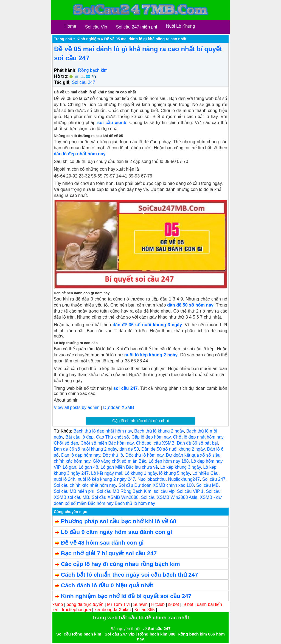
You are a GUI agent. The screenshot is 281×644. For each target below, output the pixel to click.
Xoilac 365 (144, 610)
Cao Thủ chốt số (113, 437)
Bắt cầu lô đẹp (79, 437)
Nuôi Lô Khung (181, 26)
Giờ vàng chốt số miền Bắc (120, 461)
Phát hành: (65, 70)
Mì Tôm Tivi (118, 604)
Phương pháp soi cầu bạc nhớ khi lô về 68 (119, 521)
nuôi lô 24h (64, 479)
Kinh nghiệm (88, 39)
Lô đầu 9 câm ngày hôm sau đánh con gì (116, 532)
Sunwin (140, 604)
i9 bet (174, 604)
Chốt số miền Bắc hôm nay (107, 443)
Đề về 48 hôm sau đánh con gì (102, 543)
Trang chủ (63, 39)
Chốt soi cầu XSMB (155, 443)
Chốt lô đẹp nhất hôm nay (198, 437)
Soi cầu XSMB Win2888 (115, 497)
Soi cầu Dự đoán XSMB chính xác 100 (156, 485)
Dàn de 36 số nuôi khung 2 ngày (85, 449)
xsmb (58, 604)
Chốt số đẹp (66, 443)
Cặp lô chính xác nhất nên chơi (140, 421)
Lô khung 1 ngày (141, 473)
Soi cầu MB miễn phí (74, 491)
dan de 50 (129, 449)
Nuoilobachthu (151, 479)
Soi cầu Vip (96, 27)
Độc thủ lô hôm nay (144, 455)
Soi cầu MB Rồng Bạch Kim (124, 491)
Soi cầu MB (207, 485)
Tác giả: (62, 82)
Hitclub (158, 604)
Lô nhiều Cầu (205, 473)
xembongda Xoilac (113, 610)
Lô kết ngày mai (107, 473)
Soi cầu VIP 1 (190, 491)
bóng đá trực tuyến (85, 604)
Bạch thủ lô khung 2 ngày (159, 431)
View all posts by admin (77, 407)
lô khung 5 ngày (175, 473)
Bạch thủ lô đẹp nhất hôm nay (102, 431)
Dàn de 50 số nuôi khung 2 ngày (173, 449)
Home (70, 26)
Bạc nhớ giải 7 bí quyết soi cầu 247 (109, 553)
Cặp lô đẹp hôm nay (151, 437)
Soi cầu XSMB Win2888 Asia (169, 497)
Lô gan (70, 467)
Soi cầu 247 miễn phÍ (137, 27)
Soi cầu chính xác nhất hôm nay (85, 485)
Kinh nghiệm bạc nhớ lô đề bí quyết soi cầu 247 (126, 596)
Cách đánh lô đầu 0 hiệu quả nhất (107, 585)
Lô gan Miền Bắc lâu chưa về (129, 467)
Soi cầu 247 (84, 82)
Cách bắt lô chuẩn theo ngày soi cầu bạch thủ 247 (130, 575)
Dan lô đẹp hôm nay (81, 455)
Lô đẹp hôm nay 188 (169, 461)
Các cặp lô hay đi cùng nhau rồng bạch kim (120, 564)
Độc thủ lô (113, 455)
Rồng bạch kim (93, 70)
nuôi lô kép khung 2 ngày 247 (106, 479)
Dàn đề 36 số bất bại (197, 443)
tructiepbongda (76, 610)
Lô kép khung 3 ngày (180, 467)
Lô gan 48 (88, 467)
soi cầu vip (164, 491)
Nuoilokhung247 (184, 479)
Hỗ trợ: (61, 76)
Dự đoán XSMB (119, 407)
